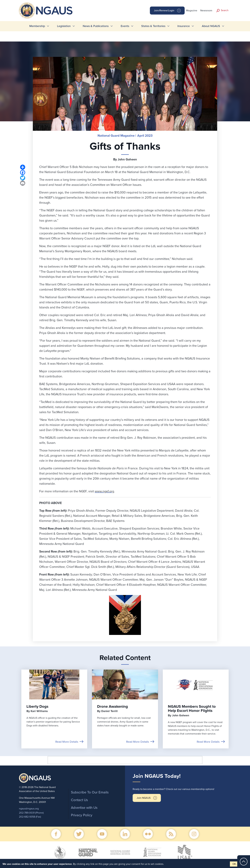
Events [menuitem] (125, 26)
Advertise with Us (84, 808)
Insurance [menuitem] (184, 26)
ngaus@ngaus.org (29, 809)
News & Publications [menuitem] (96, 26)
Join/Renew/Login (164, 11)
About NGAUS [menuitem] (211, 26)
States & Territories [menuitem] (153, 26)
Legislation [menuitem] (64, 26)
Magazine (192, 11)
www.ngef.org (104, 491)
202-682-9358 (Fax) (30, 817)
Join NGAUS (144, 798)
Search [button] (225, 10)
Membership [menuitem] (37, 26)
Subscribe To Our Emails (90, 792)
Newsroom (206, 11)
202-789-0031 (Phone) (31, 813)
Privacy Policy (82, 815)
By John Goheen (125, 159)
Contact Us (79, 800)
